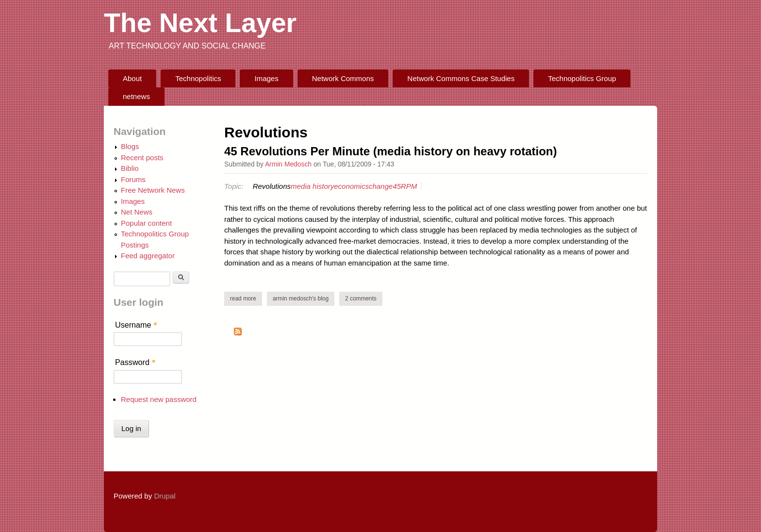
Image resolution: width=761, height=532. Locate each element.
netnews (136, 96)
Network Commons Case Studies (461, 78)
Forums (133, 179)
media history (312, 186)
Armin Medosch (288, 164)
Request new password (159, 399)
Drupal (165, 496)
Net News (137, 212)
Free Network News (153, 190)
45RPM (405, 186)
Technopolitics (198, 78)
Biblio (130, 168)
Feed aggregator (148, 256)
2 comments (361, 299)
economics (351, 186)
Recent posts (142, 158)
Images (267, 78)
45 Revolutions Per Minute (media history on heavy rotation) (390, 151)
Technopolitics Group (582, 78)
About (132, 78)
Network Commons (343, 78)
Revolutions (272, 186)
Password (135, 362)
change (381, 186)
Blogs (130, 146)
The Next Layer (200, 23)
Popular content (146, 223)
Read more (246, 298)
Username (136, 325)
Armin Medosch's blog (301, 299)
